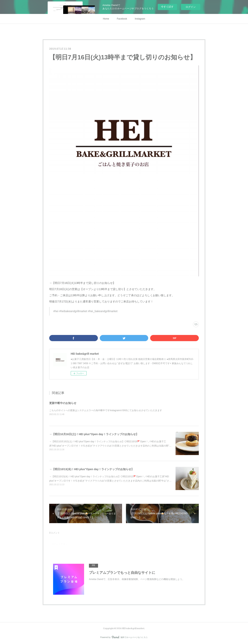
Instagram (140, 19)
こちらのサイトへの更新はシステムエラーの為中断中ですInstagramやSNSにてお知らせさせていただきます (106, 410)
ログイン (191, 7)
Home (106, 19)
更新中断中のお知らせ (63, 403)
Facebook (122, 19)
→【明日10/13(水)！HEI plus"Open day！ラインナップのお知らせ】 (92, 469)
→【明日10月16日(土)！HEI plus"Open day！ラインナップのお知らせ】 (94, 434)
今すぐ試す (167, 7)
